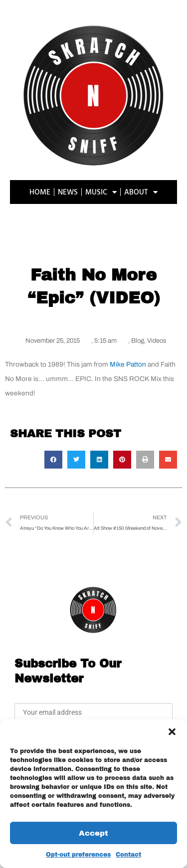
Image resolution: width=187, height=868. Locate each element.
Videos (157, 341)
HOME (40, 192)
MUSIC (101, 192)
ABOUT (141, 192)
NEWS (68, 192)
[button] (172, 732)
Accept (93, 833)
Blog (138, 341)
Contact (128, 855)
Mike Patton (128, 364)
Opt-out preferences (78, 855)
